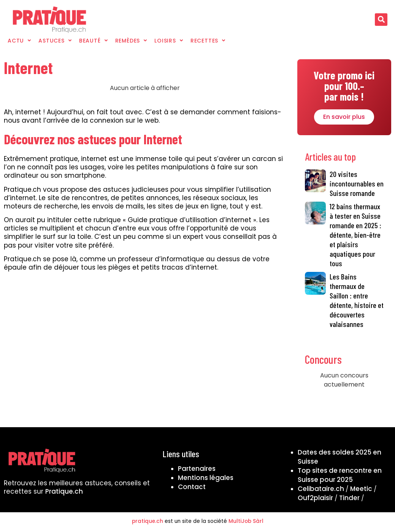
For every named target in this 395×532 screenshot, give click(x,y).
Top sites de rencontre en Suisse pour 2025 (340, 475)
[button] (381, 20)
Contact (192, 487)
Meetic (361, 489)
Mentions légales (206, 478)
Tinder (349, 498)
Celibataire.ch (321, 489)
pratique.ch (148, 521)
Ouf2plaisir (315, 498)
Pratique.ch (64, 491)
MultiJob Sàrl (246, 521)
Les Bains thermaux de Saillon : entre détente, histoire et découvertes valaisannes (357, 300)
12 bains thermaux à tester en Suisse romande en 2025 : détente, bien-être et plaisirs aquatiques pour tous (355, 235)
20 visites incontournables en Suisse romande (357, 183)
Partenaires (197, 469)
